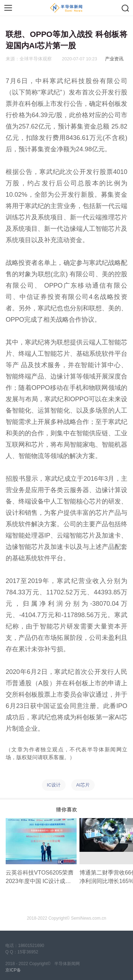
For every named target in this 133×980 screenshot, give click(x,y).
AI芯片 (83, 785)
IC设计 (54, 785)
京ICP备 (13, 970)
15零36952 (28, 952)
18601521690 (31, 946)
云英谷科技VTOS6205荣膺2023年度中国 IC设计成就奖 (40, 878)
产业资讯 (114, 59)
